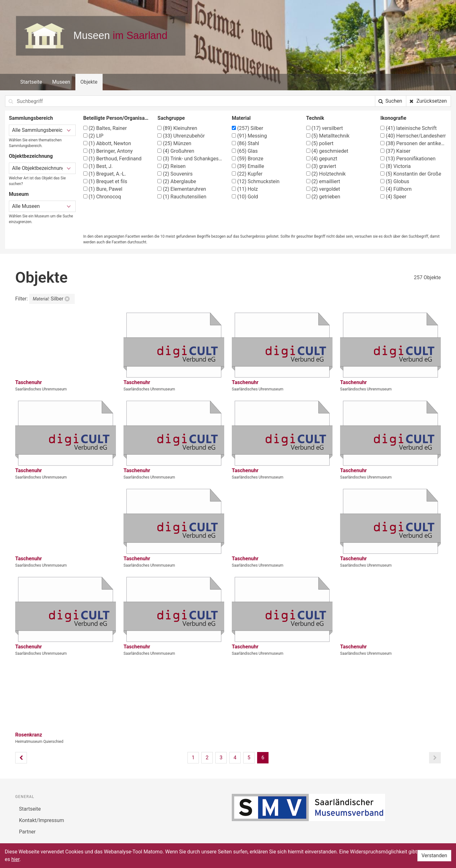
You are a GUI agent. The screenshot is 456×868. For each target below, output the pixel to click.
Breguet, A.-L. (105, 174)
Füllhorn (396, 189)
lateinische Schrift (408, 128)
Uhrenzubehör (181, 136)
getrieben (323, 197)
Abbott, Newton (107, 143)
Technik (315, 118)
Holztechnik (326, 174)
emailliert (323, 181)
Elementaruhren (182, 189)
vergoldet (323, 189)
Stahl (245, 143)
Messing (249, 136)
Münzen (174, 143)
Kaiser (395, 151)
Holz (245, 189)
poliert (320, 143)
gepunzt (322, 159)
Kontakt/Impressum (41, 820)
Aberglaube (177, 181)
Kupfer (247, 174)
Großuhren (176, 151)
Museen (61, 82)
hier (16, 859)
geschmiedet (327, 151)
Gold (245, 197)
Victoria (396, 166)
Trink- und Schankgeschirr (191, 159)
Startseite (31, 82)
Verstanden (434, 855)
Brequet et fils (105, 181)
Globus (395, 181)
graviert (321, 166)
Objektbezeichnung (31, 156)
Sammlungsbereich (31, 118)
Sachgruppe (171, 118)
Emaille (248, 166)
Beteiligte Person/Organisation (117, 118)
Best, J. (98, 166)
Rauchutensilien (182, 197)
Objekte (89, 82)
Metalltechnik (328, 136)
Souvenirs (175, 174)
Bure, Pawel (103, 189)
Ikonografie (393, 118)
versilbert (325, 128)
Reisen (171, 166)
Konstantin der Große (411, 174)
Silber (247, 128)
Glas (245, 151)
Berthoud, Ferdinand (112, 159)
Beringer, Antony (108, 151)
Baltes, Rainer (105, 128)
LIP (93, 136)
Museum (19, 194)
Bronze (247, 159)
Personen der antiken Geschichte (414, 143)
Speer (393, 197)
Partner (27, 832)
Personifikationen (408, 159)
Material (241, 118)
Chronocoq (102, 197)
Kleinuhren (177, 128)
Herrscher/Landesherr (413, 136)
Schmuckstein (256, 181)
